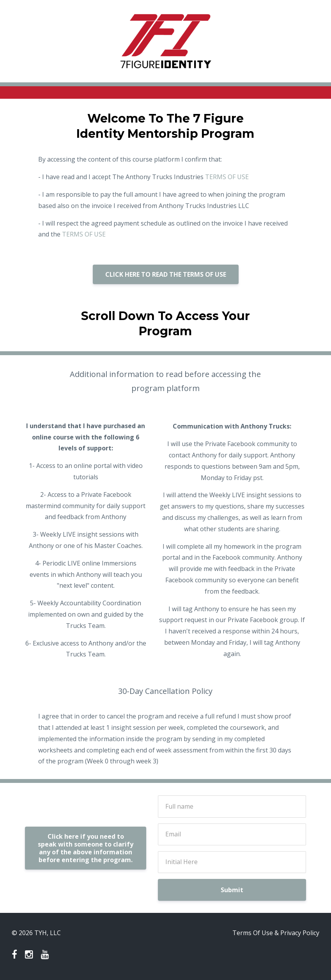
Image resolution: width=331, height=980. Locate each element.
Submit (232, 890)
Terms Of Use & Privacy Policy (276, 933)
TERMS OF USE (227, 177)
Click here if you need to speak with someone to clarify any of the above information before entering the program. (86, 848)
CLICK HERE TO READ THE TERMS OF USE (166, 274)
